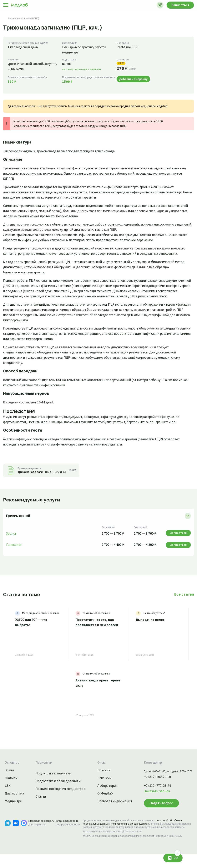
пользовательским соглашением (134, 834)
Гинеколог (14, 555)
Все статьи (184, 605)
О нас (98, 773)
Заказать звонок (152, 802)
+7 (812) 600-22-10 (153, 787)
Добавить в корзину (134, 79)
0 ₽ (175, 856)
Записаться (179, 5)
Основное (13, 773)
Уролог (12, 544)
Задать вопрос (156, 813)
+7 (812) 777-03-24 (153, 796)
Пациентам (41, 773)
